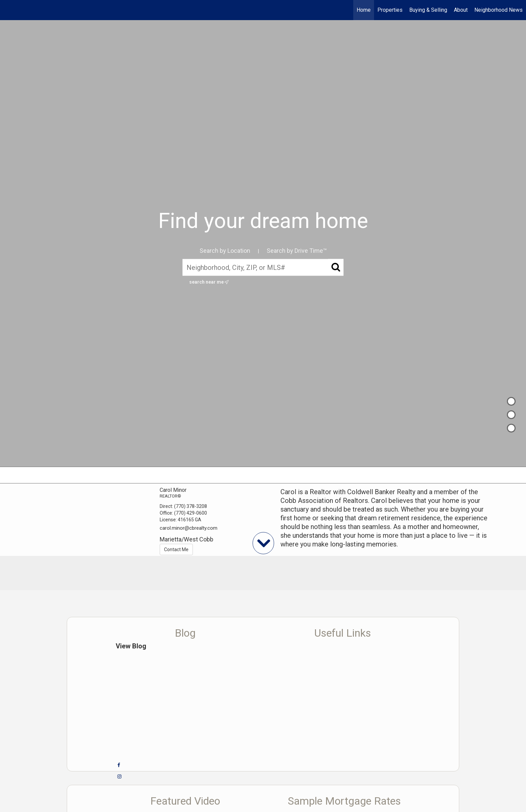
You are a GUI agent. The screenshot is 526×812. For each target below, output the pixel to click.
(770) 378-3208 (191, 506)
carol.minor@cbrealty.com (189, 528)
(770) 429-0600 (191, 513)
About (461, 10)
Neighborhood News (498, 10)
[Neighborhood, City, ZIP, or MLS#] (263, 268)
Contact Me (176, 549)
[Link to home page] (9, 10)
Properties (390, 10)
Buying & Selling (428, 10)
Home (364, 10)
